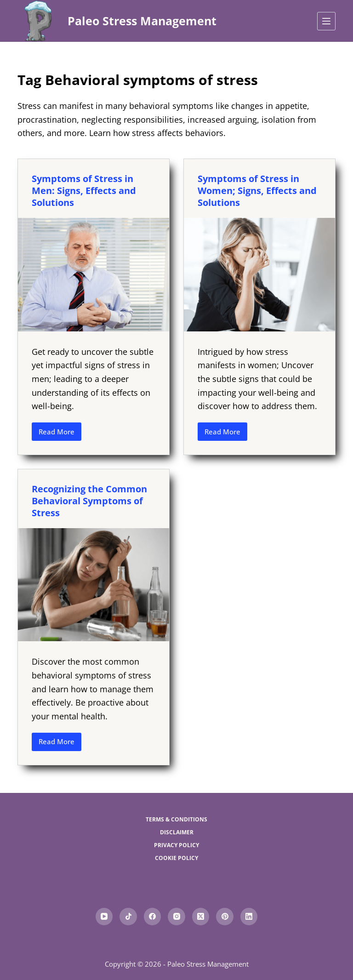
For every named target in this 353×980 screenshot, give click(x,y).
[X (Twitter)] (201, 917)
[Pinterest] (225, 917)
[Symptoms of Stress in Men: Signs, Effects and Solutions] (94, 274)
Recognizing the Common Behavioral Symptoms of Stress (89, 501)
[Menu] (326, 21)
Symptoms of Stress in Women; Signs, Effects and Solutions (257, 191)
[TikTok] (128, 917)
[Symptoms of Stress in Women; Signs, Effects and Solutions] (259, 274)
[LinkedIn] (249, 917)
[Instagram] (176, 917)
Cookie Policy (176, 858)
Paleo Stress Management (142, 21)
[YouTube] (104, 917)
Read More (60, 434)
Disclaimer (177, 832)
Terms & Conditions (176, 820)
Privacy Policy (176, 845)
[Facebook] (153, 917)
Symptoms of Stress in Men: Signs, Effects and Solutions (84, 191)
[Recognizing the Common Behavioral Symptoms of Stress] (94, 585)
